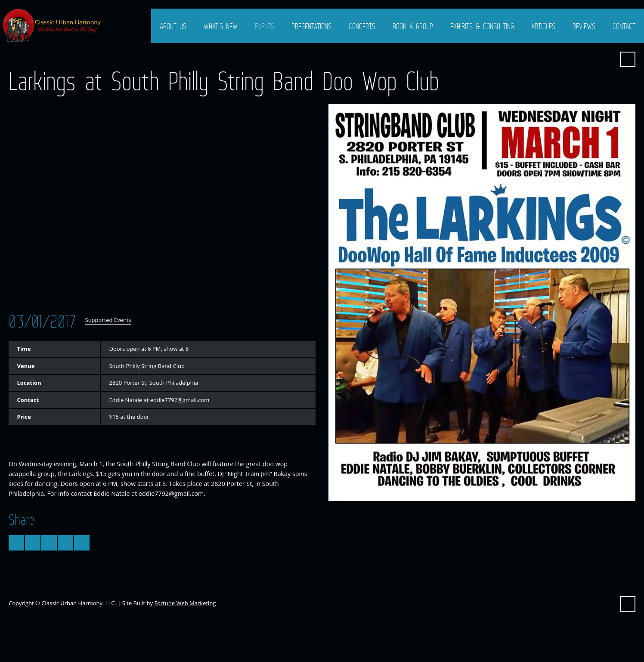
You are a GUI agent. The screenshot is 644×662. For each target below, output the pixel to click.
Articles (543, 26)
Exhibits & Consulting (482, 26)
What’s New (221, 26)
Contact (624, 26)
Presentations (311, 26)
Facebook (607, 59)
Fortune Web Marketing (185, 603)
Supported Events (108, 320)
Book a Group (413, 26)
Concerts (362, 26)
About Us (173, 26)
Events (265, 26)
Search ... (628, 59)
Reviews (584, 26)
